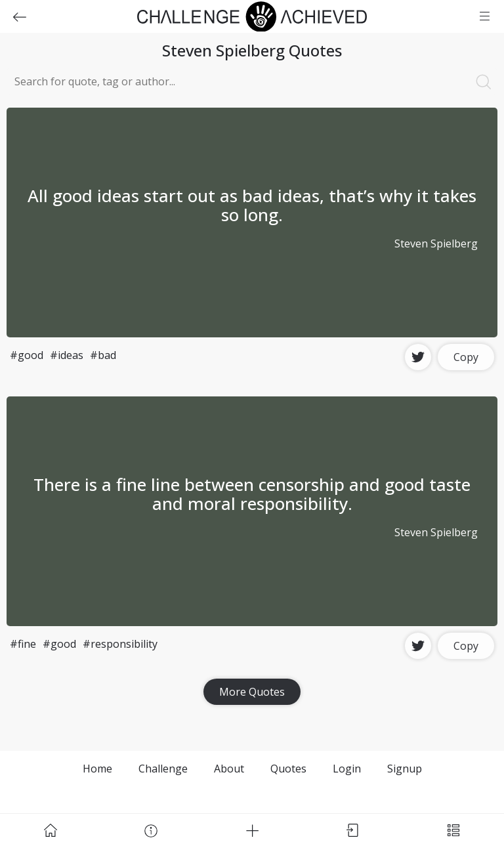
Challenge (163, 769)
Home (97, 769)
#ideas (67, 355)
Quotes (288, 769)
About (229, 769)
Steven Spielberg (436, 243)
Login (347, 769)
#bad (103, 355)
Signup (405, 769)
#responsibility (120, 644)
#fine (23, 644)
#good (27, 355)
